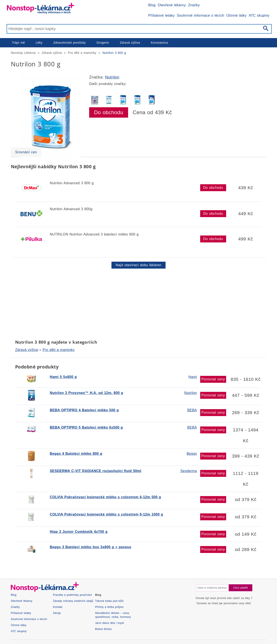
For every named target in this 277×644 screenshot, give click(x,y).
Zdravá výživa (130, 43)
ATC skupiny (259, 15)
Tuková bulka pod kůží (109, 601)
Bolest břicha (103, 629)
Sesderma (189, 471)
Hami (193, 377)
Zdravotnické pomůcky (69, 43)
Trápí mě (18, 43)
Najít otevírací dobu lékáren (138, 265)
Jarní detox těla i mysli (110, 623)
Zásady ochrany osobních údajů (73, 601)
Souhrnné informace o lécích (201, 15)
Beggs (192, 454)
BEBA (192, 410)
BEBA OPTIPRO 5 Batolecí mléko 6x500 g (86, 427)
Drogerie (103, 43)
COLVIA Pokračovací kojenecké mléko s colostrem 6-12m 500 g (105, 497)
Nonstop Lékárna (23, 53)
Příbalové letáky (161, 15)
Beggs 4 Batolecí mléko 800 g (76, 454)
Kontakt (58, 607)
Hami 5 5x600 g (63, 377)
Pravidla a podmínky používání (72, 595)
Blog (152, 5)
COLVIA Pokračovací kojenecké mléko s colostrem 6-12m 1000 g (106, 514)
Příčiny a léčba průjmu (109, 607)
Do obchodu (109, 112)
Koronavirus (159, 43)
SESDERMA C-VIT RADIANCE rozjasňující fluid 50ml (96, 471)
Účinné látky (237, 15)
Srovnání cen (26, 152)
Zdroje (57, 613)
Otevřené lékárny (172, 5)
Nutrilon (112, 77)
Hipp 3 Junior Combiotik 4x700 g (79, 532)
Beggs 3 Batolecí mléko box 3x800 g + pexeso (90, 547)
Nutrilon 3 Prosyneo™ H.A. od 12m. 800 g (86, 393)
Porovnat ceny (213, 379)
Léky (39, 43)
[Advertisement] (138, 303)
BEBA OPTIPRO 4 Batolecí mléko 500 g (84, 410)
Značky (194, 5)
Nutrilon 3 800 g (114, 53)
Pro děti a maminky (82, 53)
